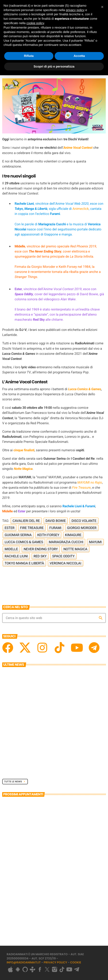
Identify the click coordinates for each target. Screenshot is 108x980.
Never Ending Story (41, 549)
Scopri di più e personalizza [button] (54, 66)
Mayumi (95, 542)
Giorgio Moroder (82, 528)
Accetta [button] (79, 56)
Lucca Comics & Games (85, 389)
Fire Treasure (81, 488)
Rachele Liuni (16, 556)
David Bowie (56, 521)
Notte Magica (23, 469)
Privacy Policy (56, 962)
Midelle (11, 549)
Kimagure (73, 535)
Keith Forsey (48, 535)
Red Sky (40, 556)
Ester (10, 528)
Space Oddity (63, 556)
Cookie (76, 962)
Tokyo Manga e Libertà (24, 563)
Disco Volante (84, 521)
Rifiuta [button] (29, 56)
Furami (55, 528)
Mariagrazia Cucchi (66, 542)
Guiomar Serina (18, 535)
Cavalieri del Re (26, 521)
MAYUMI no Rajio (90, 482)
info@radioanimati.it (24, 962)
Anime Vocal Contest (78, 148)
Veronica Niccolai (66, 563)
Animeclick (81, 209)
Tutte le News (15, 781)
